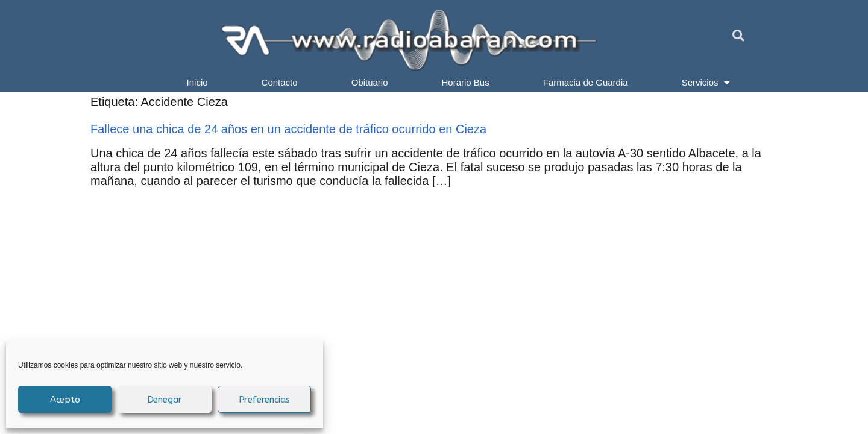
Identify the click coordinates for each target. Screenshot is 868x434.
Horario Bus (466, 82)
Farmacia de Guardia (586, 82)
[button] (738, 36)
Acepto (65, 400)
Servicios (706, 83)
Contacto (280, 82)
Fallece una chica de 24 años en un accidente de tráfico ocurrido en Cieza (288, 129)
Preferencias (265, 400)
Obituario (370, 82)
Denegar (165, 400)
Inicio (197, 82)
